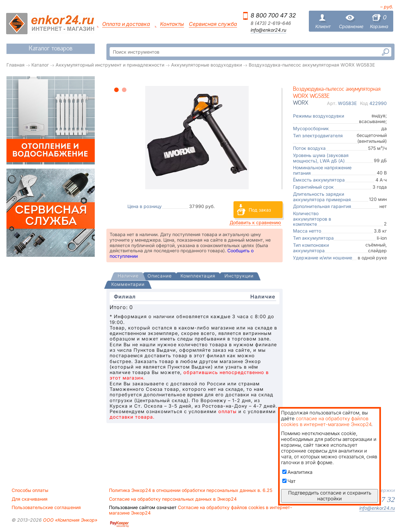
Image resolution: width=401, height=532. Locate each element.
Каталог (40, 65)
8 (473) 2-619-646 (271, 23)
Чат (289, 481)
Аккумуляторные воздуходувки (206, 65)
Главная (16, 65)
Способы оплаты (30, 490)
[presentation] (128, 276)
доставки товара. (132, 417)
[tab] (128, 276)
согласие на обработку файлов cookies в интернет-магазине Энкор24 (326, 421)
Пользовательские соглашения (46, 507)
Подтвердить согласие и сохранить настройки (330, 496)
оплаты (228, 411)
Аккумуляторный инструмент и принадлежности (110, 65)
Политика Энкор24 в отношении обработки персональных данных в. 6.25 (191, 490)
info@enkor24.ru (268, 30)
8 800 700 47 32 (273, 15)
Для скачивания (30, 499)
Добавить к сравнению (255, 222)
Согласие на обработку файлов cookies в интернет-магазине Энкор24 (200, 510)
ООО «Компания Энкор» (70, 520)
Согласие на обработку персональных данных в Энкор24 (173, 499)
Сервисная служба (213, 24)
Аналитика (297, 472)
